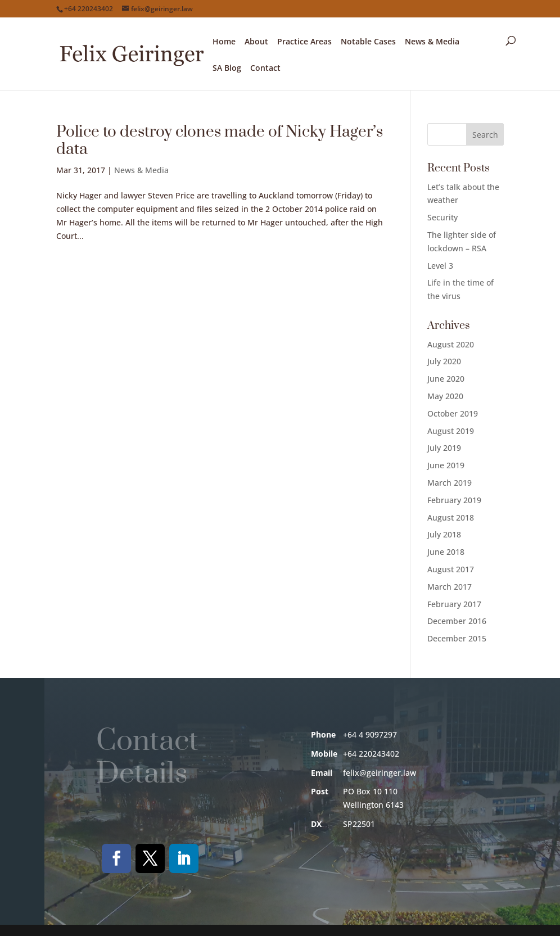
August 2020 (451, 344)
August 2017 (451, 569)
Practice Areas (304, 42)
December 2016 (457, 621)
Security (442, 217)
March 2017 (450, 587)
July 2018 (444, 534)
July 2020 (444, 361)
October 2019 (453, 413)
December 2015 (457, 638)
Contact (265, 69)
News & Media (432, 42)
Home (224, 42)
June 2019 (446, 465)
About (256, 42)
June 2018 (446, 552)
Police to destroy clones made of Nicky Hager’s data (220, 141)
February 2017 (454, 604)
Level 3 (440, 266)
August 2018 (451, 517)
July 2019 (444, 448)
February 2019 (454, 500)
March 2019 (450, 483)
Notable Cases (368, 42)
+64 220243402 (89, 9)
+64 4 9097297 (370, 734)
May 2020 (445, 396)
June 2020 (446, 379)
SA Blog (227, 69)
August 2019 (451, 431)
